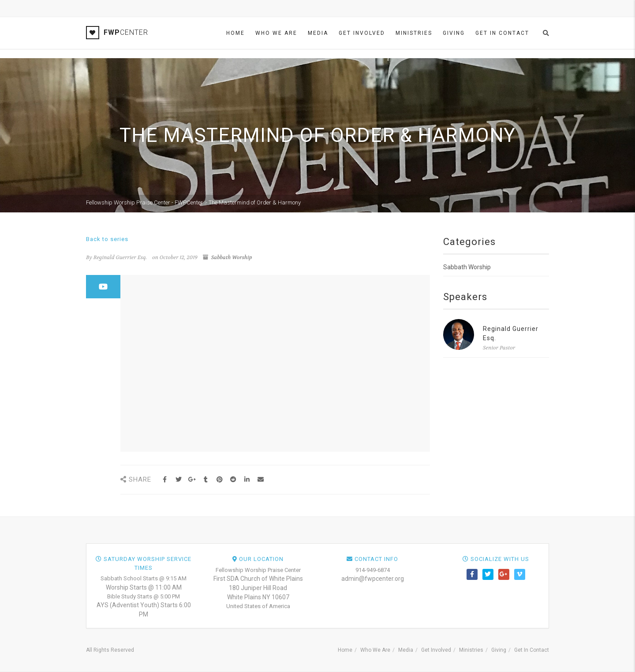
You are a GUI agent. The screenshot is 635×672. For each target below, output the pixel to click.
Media (318, 33)
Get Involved (362, 33)
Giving (454, 33)
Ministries (414, 33)
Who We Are (276, 33)
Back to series (107, 239)
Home (235, 33)
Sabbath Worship (232, 257)
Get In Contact (502, 33)
